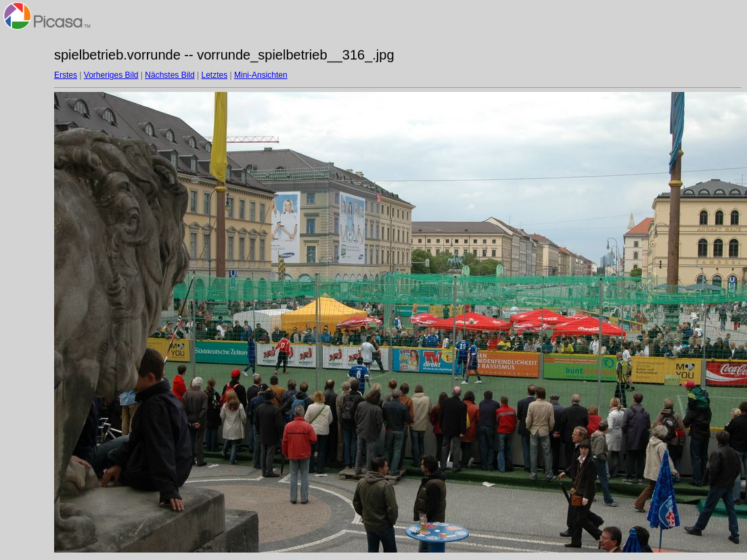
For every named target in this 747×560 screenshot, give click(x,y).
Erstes (66, 75)
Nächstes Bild (169, 75)
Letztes (215, 75)
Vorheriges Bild (111, 75)
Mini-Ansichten (261, 75)
